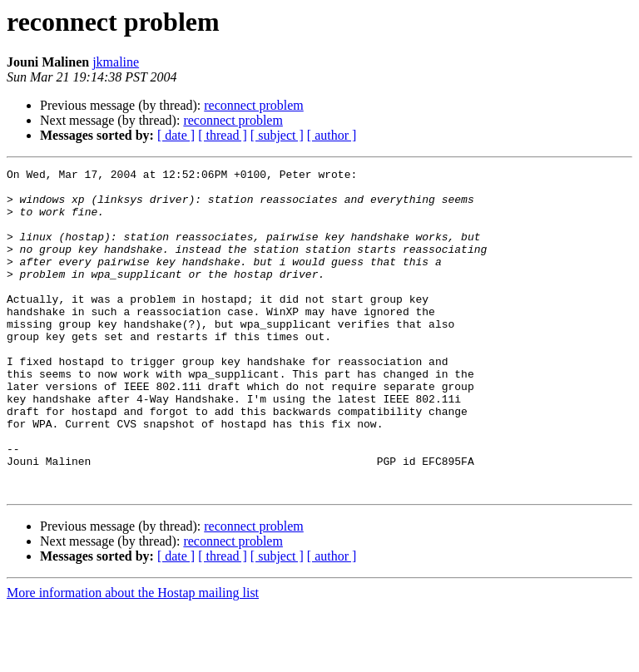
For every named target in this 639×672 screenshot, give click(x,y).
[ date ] (176, 135)
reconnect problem (254, 105)
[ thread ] (223, 135)
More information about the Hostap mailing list (133, 657)
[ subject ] (277, 135)
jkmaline (116, 62)
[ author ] (332, 135)
